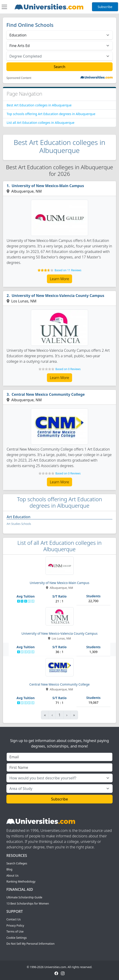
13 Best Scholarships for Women (28, 904)
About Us (12, 876)
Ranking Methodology (21, 882)
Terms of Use (15, 932)
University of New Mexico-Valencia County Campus (58, 296)
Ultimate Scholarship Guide (24, 897)
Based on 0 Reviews (68, 369)
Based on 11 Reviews (68, 270)
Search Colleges (17, 863)
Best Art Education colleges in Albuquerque (39, 105)
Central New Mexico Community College (48, 394)
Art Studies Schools (19, 524)
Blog (9, 869)
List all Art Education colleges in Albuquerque (41, 123)
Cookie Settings (17, 938)
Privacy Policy (15, 926)
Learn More (59, 279)
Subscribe (105, 7)
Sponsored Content (19, 78)
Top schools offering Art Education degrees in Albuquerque (51, 114)
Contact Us (14, 919)
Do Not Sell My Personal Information (30, 944)
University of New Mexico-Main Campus (48, 186)
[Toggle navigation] (4, 7)
